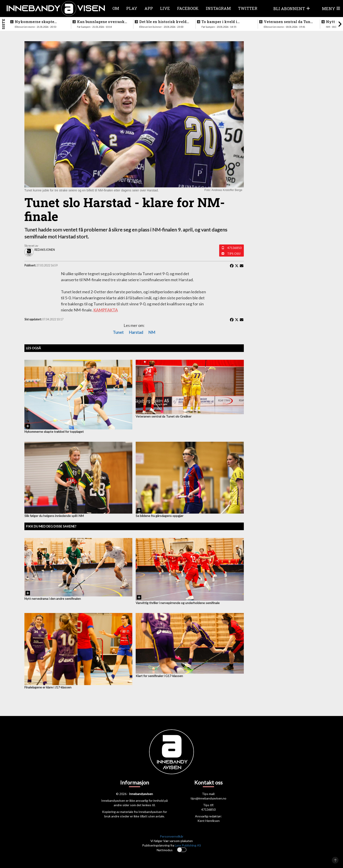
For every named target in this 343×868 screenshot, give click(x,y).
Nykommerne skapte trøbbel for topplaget (34, 22)
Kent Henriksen (209, 821)
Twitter (248, 8)
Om (116, 8)
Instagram (218, 8)
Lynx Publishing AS (188, 845)
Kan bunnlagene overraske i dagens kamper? (102, 22)
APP (149, 8)
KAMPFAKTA (106, 310)
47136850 (234, 248)
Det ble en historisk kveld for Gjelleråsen (163, 22)
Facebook (188, 8)
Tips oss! (234, 254)
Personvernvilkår (172, 836)
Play (132, 8)
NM (152, 332)
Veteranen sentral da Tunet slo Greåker (289, 22)
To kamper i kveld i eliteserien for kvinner (222, 22)
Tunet (118, 332)
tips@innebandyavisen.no (208, 798)
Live (165, 8)
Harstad (136, 332)
